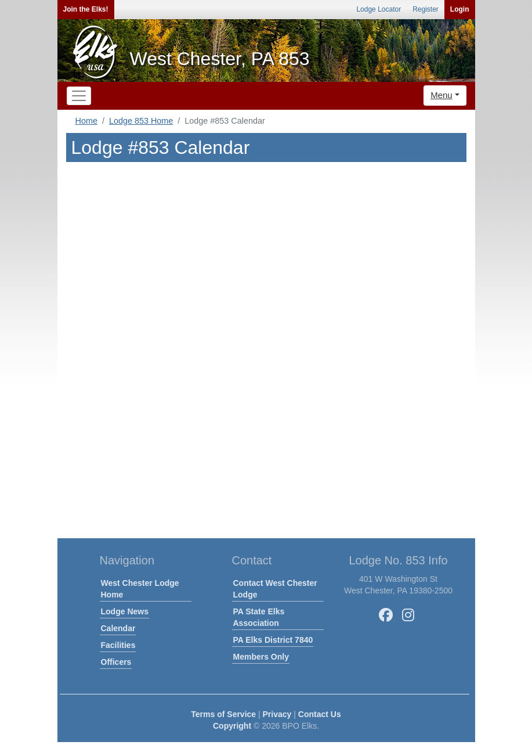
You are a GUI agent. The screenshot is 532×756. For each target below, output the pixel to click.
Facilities (118, 645)
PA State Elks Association (259, 617)
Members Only (261, 657)
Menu (441, 95)
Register (426, 9)
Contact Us (320, 714)
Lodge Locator (379, 9)
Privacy (277, 714)
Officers (116, 662)
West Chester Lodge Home (140, 589)
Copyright (232, 726)
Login (460, 9)
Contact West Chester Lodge (275, 589)
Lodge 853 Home (141, 121)
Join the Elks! (86, 9)
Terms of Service (223, 714)
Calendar (118, 628)
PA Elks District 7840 (273, 640)
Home (86, 121)
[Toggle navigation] (79, 96)
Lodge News (125, 611)
